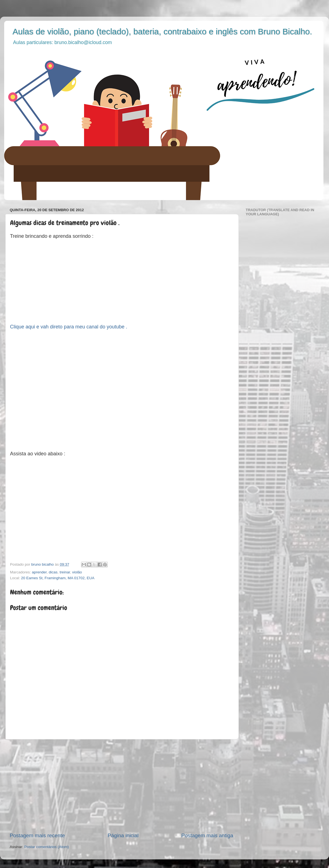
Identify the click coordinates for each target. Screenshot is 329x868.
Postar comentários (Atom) (47, 847)
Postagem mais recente (37, 835)
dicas (53, 572)
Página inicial (123, 835)
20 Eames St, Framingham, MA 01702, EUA (58, 578)
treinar (65, 572)
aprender (39, 572)
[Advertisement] (122, 786)
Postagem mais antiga (207, 835)
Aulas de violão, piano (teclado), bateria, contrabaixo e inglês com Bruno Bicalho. (162, 31)
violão (77, 572)
